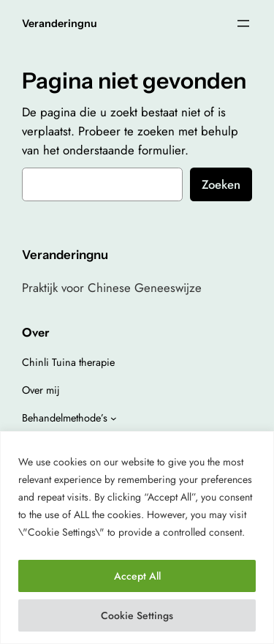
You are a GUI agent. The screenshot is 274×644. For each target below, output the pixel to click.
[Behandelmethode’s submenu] (114, 418)
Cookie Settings (137, 615)
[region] (137, 538)
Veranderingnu (60, 23)
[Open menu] (243, 23)
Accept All (137, 576)
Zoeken (221, 184)
